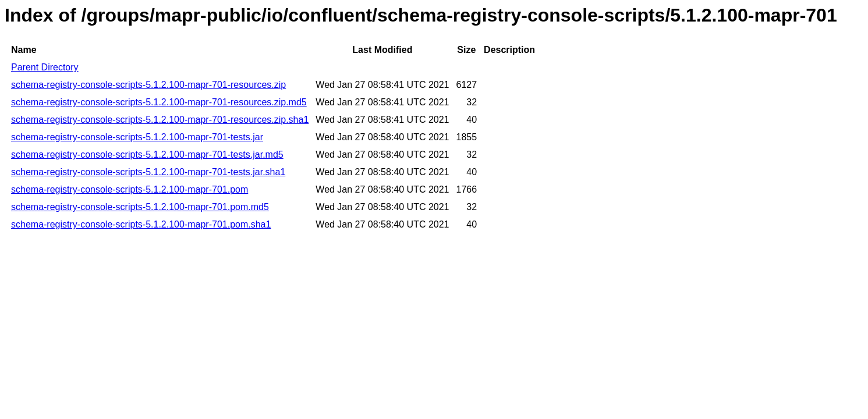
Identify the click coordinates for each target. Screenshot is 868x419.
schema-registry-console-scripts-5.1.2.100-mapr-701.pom (130, 189)
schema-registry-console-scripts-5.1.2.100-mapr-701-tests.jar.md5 (147, 155)
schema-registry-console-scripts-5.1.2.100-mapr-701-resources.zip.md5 (159, 102)
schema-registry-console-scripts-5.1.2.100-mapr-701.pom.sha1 (141, 224)
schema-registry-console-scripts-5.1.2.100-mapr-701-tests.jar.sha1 (148, 172)
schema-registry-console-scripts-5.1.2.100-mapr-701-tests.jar (137, 137)
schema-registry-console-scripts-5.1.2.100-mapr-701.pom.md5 (140, 207)
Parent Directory (45, 67)
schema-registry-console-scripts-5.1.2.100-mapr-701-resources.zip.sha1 (160, 120)
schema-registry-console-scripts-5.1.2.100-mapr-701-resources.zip (148, 85)
